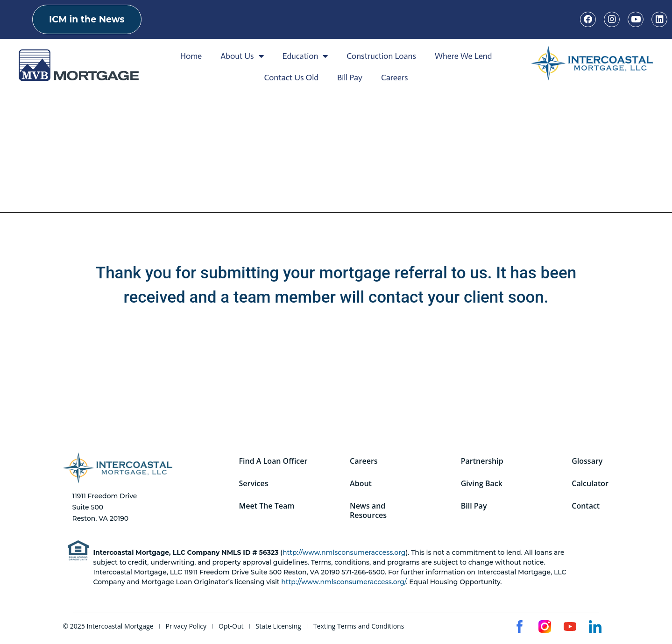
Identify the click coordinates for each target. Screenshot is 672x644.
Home (191, 56)
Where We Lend (463, 56)
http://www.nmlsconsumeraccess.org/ (343, 582)
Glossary (588, 459)
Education (305, 56)
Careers (395, 78)
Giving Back (482, 483)
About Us (242, 56)
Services (254, 483)
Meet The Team (267, 508)
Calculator (591, 483)
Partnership (483, 459)
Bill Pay (350, 78)
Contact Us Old (291, 78)
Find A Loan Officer (274, 459)
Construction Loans (381, 56)
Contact (587, 508)
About (362, 483)
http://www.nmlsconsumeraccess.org (344, 552)
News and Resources (369, 512)
